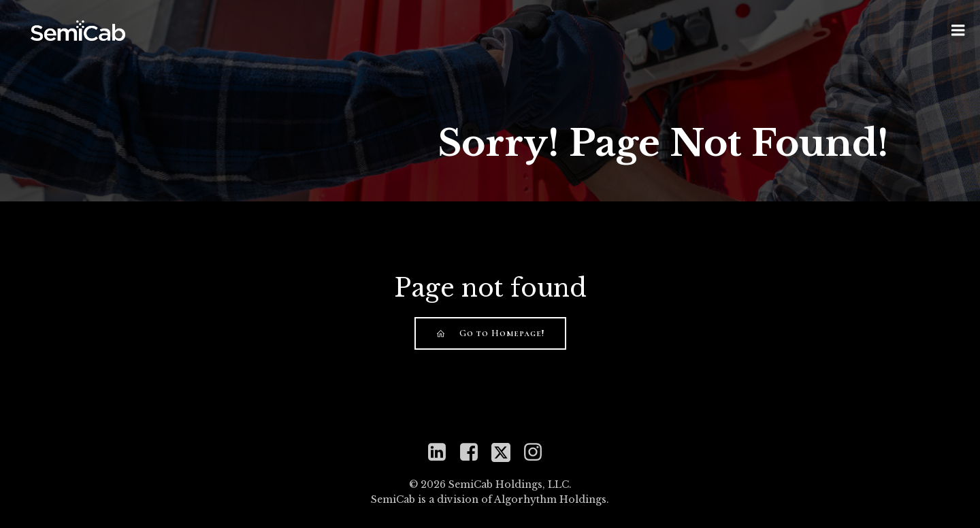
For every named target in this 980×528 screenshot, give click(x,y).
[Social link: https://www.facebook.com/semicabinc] (474, 452)
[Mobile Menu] (958, 31)
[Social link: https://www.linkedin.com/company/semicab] (442, 452)
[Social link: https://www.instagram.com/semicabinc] (538, 452)
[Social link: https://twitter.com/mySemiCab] (506, 452)
